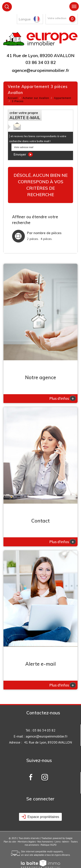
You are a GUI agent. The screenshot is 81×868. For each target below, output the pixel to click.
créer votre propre (25, 115)
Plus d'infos (63, 398)
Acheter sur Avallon (36, 98)
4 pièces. (46, 239)
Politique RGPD (49, 845)
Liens (58, 842)
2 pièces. (33, 239)
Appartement (63, 98)
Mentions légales (27, 842)
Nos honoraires (45, 842)
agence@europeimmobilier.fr (41, 70)
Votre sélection (57, 18)
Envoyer (23, 154)
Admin (66, 842)
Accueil (13, 98)
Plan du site (10, 842)
